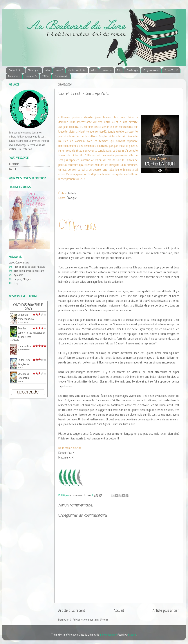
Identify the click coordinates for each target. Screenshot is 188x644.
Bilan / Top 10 (171, 70)
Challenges (132, 70)
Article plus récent (72, 610)
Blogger (132, 634)
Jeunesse (107, 70)
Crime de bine (25, 346)
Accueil (119, 610)
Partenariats (61, 76)
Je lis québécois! (77, 70)
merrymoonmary (108, 634)
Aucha (21, 367)
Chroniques (34, 70)
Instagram (31, 76)
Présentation (16, 70)
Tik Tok (12, 169)
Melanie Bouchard (25, 349)
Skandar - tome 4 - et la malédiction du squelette (31, 332)
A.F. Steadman (16, 340)
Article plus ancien (166, 610)
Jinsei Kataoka (24, 322)
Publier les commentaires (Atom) (90, 619)
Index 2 (59, 70)
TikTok (46, 76)
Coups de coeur (151, 70)
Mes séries (14, 76)
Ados (94, 70)
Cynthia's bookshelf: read (28, 307)
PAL (119, 70)
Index (48, 70)
